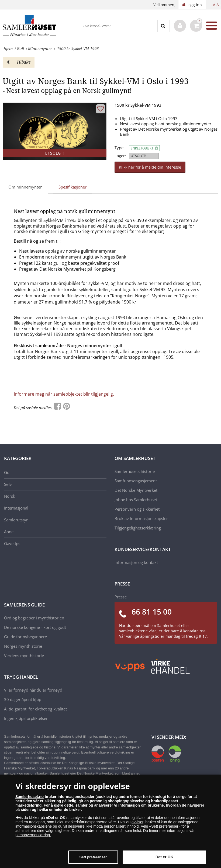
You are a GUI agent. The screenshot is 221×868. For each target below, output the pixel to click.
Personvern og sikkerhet (137, 509)
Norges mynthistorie (23, 646)
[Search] (163, 26)
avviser (137, 822)
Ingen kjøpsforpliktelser (26, 718)
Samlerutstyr (16, 520)
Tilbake (19, 62)
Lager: (120, 156)
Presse (121, 597)
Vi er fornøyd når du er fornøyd (33, 690)
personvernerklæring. (33, 835)
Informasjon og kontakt (136, 562)
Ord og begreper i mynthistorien (34, 618)
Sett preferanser (93, 857)
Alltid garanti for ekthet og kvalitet (35, 709)
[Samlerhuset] (30, 26)
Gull (8, 472)
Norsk (10, 496)
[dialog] (110, 821)
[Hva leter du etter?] (118, 26)
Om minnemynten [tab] (25, 187)
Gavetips (12, 543)
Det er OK (164, 857)
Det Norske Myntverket (136, 490)
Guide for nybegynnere (25, 637)
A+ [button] (219, 5)
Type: (120, 148)
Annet (9, 532)
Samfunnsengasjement (136, 481)
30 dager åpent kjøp (23, 699)
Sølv (8, 484)
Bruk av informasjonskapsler (141, 518)
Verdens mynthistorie (24, 656)
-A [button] (213, 5)
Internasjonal (16, 508)
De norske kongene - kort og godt (35, 627)
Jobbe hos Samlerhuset (136, 500)
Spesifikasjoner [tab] (72, 187)
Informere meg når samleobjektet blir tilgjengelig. (64, 394)
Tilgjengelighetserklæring (138, 528)
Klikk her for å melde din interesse (150, 167)
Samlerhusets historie (135, 471)
